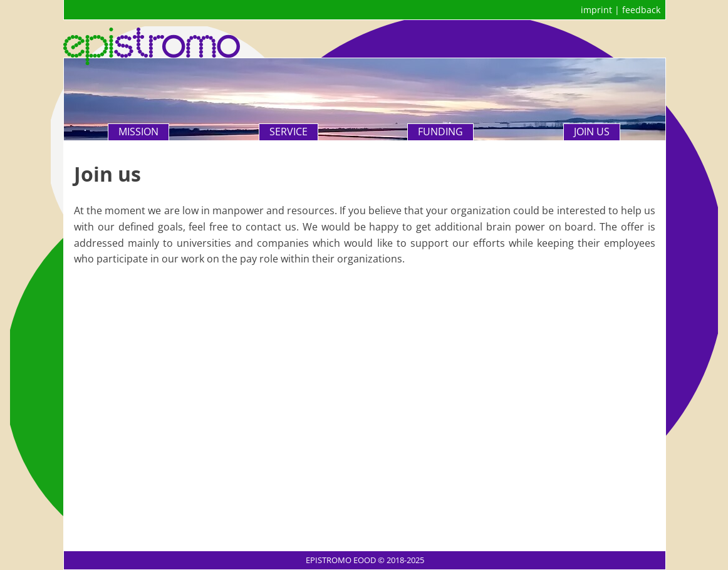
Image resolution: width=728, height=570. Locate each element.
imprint (596, 10)
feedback (641, 10)
